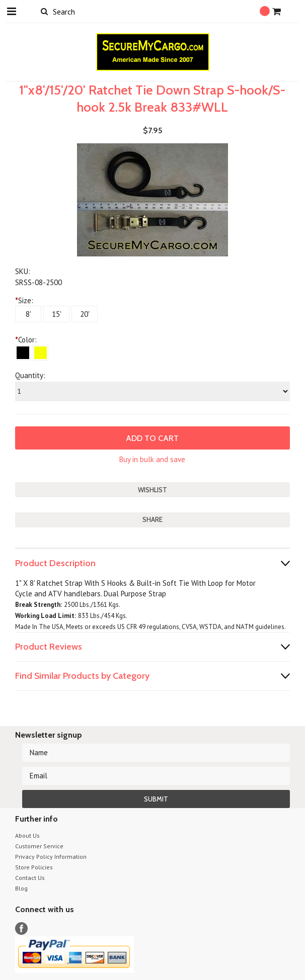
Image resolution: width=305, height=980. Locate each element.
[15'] (56, 314)
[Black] (23, 353)
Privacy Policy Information (51, 857)
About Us (27, 835)
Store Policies (34, 867)
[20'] (85, 314)
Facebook (21, 928)
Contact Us (30, 878)
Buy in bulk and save (152, 459)
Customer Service (39, 846)
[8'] (28, 314)
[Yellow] (41, 353)
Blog (21, 888)
